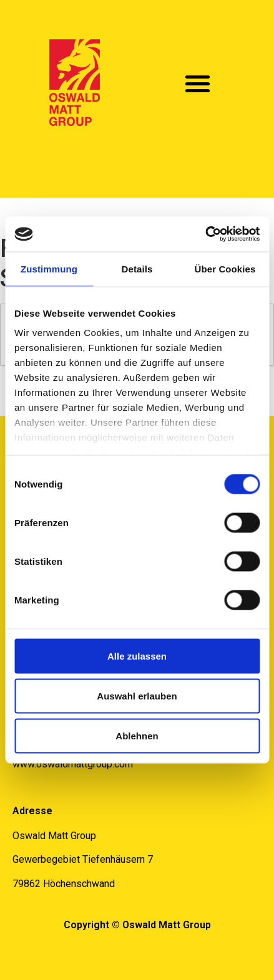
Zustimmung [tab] (49, 268)
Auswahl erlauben (137, 695)
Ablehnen (137, 735)
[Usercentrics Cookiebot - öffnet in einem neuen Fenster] (205, 234)
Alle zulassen (137, 656)
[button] (198, 83)
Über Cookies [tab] (225, 268)
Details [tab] (137, 268)
